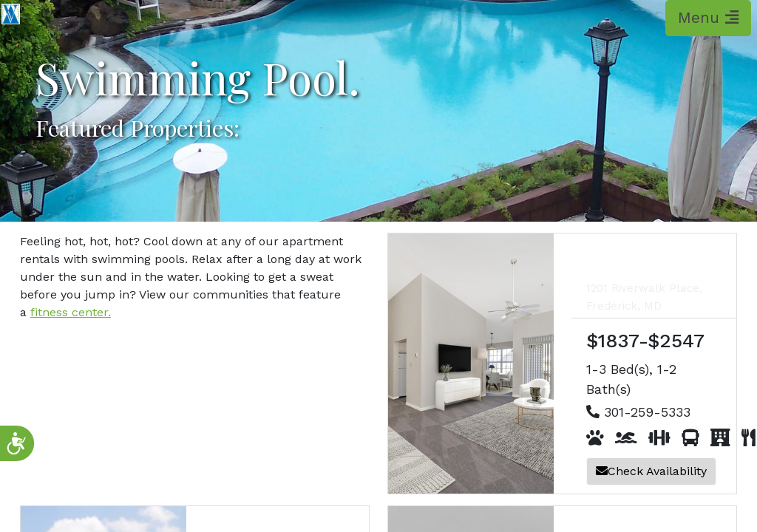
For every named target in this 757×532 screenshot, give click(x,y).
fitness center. (71, 312)
